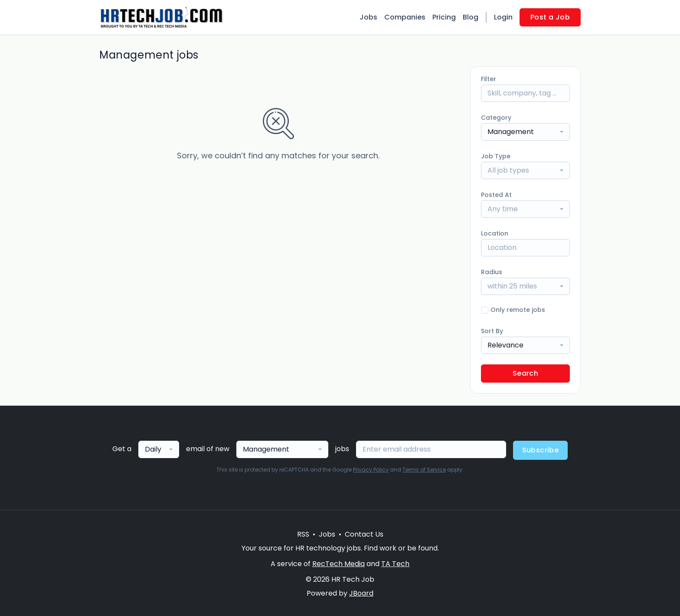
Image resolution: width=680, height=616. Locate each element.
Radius (492, 272)
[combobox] (525, 132)
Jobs (368, 17)
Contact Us (364, 534)
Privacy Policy (371, 470)
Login (503, 17)
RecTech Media (338, 564)
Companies (405, 17)
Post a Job (550, 17)
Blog (471, 17)
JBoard (361, 593)
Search (525, 373)
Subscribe (541, 450)
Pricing (444, 17)
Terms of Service (424, 470)
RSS (303, 534)
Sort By (492, 331)
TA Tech (395, 564)
